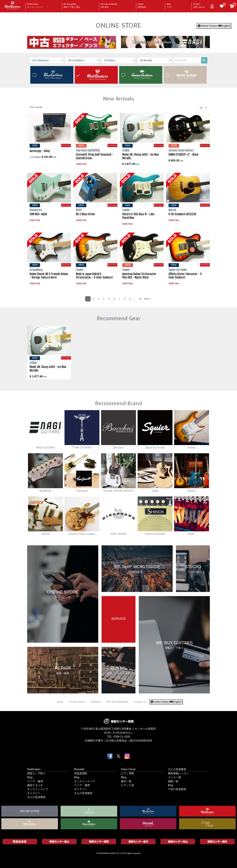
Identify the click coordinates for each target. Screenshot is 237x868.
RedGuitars (34, 769)
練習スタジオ (35, 785)
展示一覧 (126, 781)
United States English (214, 26)
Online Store (35, 5)
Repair (142, 5)
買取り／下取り (36, 773)
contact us (140, 702)
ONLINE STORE (118, 25)
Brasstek (79, 769)
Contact (199, 5)
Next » (147, 299)
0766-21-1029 (122, 736)
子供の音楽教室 (177, 789)
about (60, 702)
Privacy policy (77, 702)
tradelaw (96, 702)
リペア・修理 (35, 781)
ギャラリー (34, 793)
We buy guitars (72, 5)
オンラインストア (38, 789)
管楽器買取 (81, 773)
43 (141, 299)
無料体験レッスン (178, 773)
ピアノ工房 (128, 785)
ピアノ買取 (128, 773)
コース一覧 (174, 777)
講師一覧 (173, 781)
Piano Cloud (128, 769)
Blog (170, 5)
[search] (204, 60)
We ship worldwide (109, 5)
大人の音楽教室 (36, 797)
